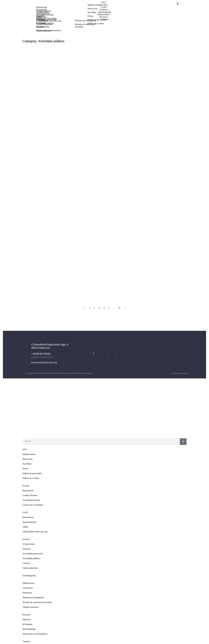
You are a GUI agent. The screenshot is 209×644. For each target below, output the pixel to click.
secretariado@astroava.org (44, 363)
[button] (178, 4)
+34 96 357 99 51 (41, 354)
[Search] (183, 442)
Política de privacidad (180, 373)
